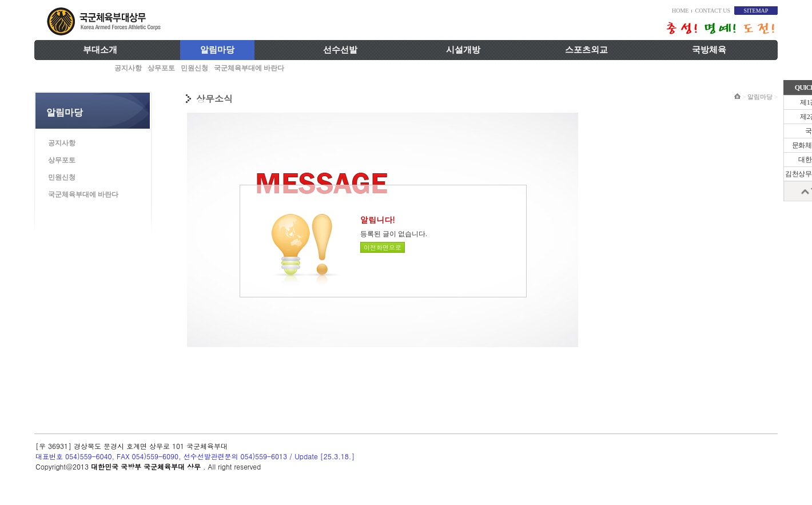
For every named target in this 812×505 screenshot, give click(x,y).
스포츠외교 (586, 50)
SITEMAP (756, 11)
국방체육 (709, 50)
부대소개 (100, 50)
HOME (680, 11)
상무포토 (161, 68)
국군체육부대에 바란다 (249, 68)
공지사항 (128, 68)
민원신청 (194, 68)
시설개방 (463, 50)
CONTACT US (713, 11)
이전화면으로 (383, 247)
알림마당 (217, 50)
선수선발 (340, 50)
